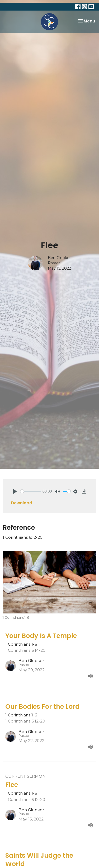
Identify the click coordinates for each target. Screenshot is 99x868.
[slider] (31, 491)
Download (22, 503)
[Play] (15, 491)
